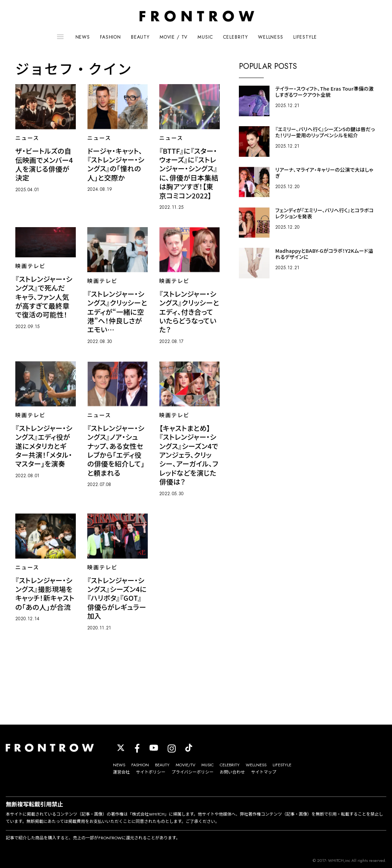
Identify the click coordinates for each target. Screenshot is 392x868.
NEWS (83, 37)
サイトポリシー (151, 772)
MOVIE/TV (185, 765)
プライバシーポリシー (193, 772)
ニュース (27, 138)
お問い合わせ (232, 772)
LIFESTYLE (305, 37)
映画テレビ (30, 266)
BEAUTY (140, 37)
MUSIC (205, 37)
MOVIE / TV (174, 37)
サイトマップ (264, 772)
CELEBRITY (236, 37)
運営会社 (121, 772)
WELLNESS (271, 37)
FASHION (110, 37)
